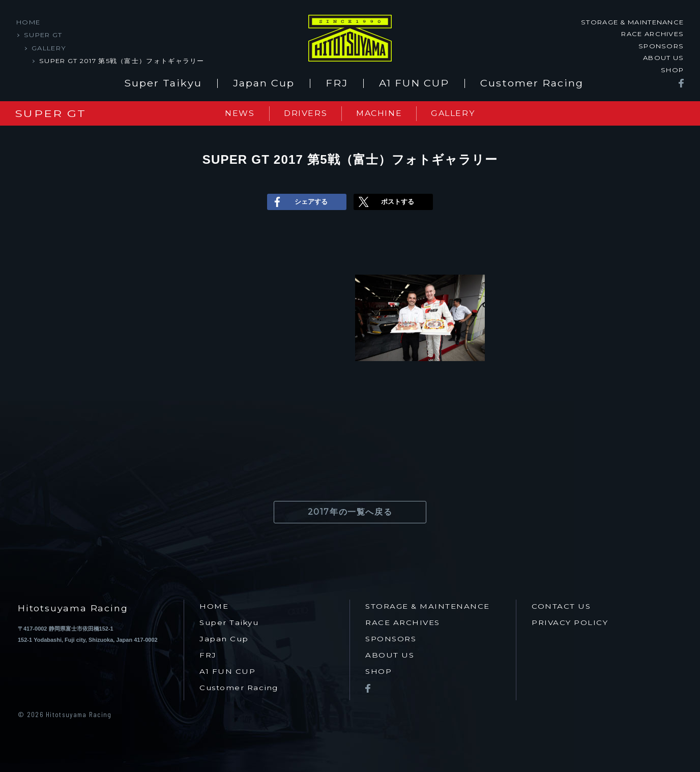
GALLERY (49, 48)
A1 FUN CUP (414, 83)
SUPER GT (43, 35)
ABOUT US (663, 57)
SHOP (672, 69)
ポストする (385, 202)
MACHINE (379, 113)
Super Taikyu (163, 83)
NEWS (240, 113)
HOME (28, 22)
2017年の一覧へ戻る (350, 512)
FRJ (337, 83)
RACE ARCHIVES (652, 34)
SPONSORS (661, 46)
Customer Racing (532, 83)
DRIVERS (305, 113)
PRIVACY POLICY (570, 623)
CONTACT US (561, 606)
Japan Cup (264, 83)
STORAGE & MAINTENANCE (632, 22)
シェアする (299, 202)
